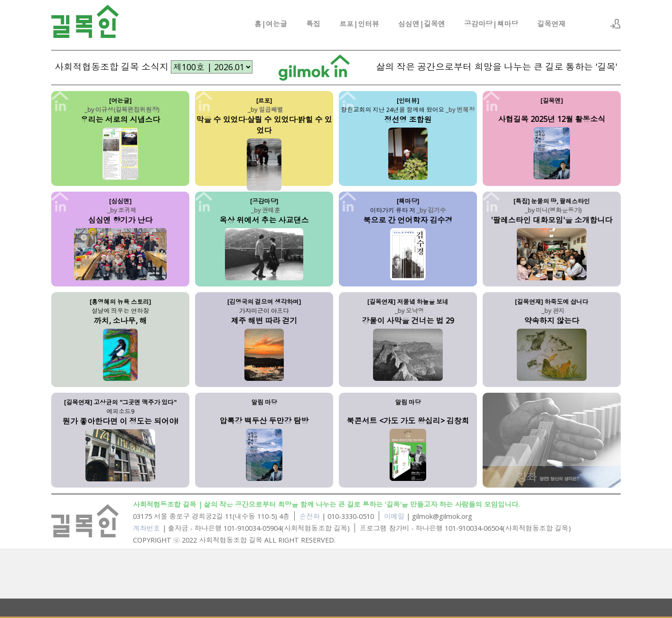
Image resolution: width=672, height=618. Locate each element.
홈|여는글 (271, 24)
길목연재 (551, 24)
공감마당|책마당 (491, 24)
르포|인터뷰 (359, 24)
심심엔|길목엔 (422, 24)
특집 (313, 24)
